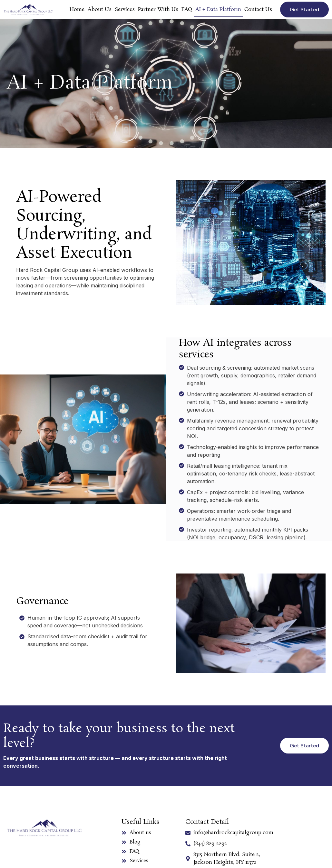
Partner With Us (158, 10)
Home (77, 10)
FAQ (187, 10)
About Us (100, 10)
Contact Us (258, 10)
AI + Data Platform (218, 10)
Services (125, 10)
